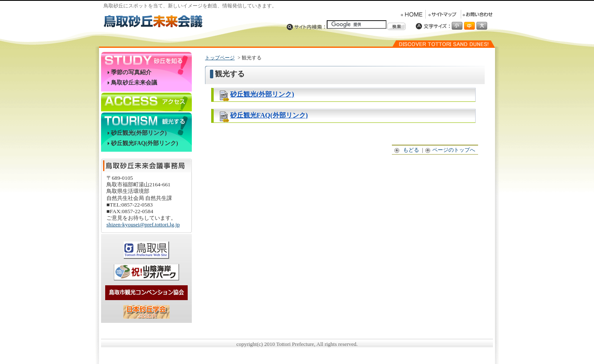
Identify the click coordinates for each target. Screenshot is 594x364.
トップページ (220, 58)
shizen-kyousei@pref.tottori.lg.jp (143, 224)
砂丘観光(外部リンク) (139, 133)
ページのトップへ (450, 150)
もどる (407, 150)
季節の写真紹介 (131, 72)
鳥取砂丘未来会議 (134, 83)
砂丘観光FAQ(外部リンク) (145, 143)
